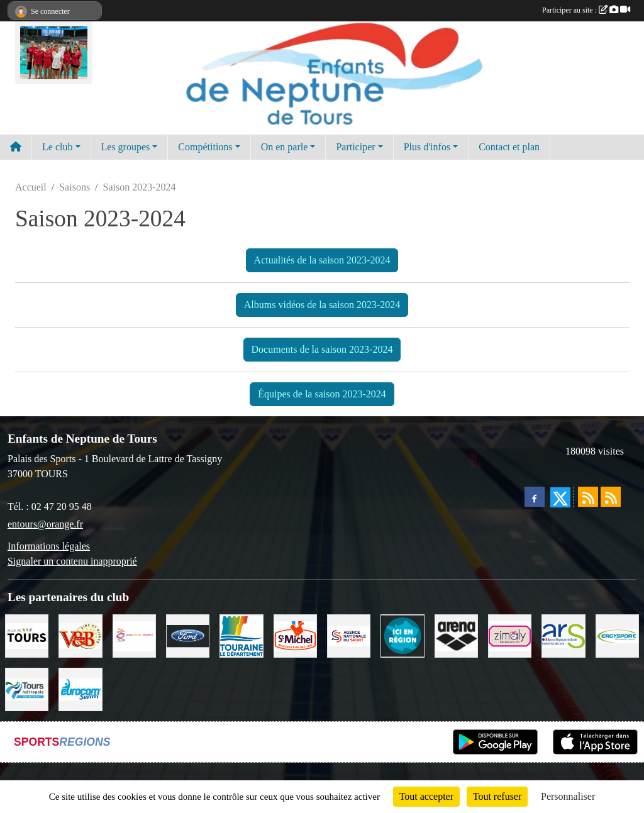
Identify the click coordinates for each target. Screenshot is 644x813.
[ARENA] (456, 635)
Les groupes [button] (126, 147)
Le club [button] (57, 147)
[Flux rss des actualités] (588, 497)
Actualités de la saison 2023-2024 (322, 260)
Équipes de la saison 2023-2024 (322, 394)
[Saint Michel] (295, 635)
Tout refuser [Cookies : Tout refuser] (497, 796)
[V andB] (80, 635)
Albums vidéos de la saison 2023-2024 (322, 305)
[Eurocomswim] (80, 688)
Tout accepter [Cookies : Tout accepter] (426, 796)
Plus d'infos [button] (427, 147)
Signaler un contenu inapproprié (72, 561)
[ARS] (563, 635)
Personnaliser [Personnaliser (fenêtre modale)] (568, 796)
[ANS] (349, 635)
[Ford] (188, 635)
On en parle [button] (285, 147)
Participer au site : (586, 10)
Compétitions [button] (205, 147)
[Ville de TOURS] (27, 635)
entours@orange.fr (45, 524)
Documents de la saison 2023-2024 (322, 349)
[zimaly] (510, 635)
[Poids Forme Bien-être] (134, 635)
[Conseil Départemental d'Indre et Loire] (241, 635)
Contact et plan (509, 147)
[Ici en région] (402, 635)
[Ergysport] (617, 635)
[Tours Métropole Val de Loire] (27, 688)
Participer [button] (355, 147)
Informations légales (49, 546)
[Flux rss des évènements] (611, 497)
